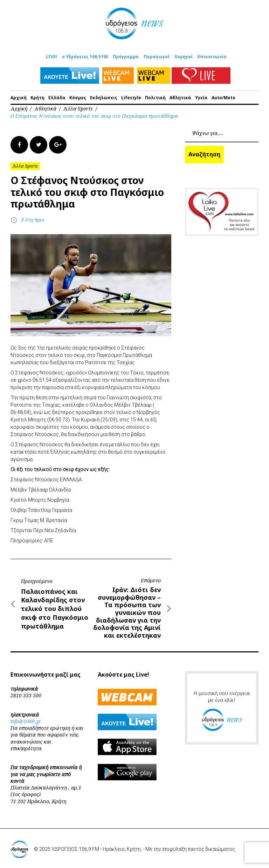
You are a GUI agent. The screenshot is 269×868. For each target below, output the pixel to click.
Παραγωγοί (157, 57)
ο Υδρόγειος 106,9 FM (85, 57)
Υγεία (201, 98)
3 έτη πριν (33, 220)
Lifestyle (131, 98)
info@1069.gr (26, 721)
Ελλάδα (57, 98)
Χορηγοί (184, 57)
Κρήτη (37, 98)
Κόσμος (78, 98)
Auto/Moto (223, 98)
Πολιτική (155, 98)
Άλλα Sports (78, 108)
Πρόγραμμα (126, 57)
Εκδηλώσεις (104, 98)
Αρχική (19, 98)
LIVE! (51, 57)
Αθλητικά (180, 98)
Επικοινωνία (212, 57)
